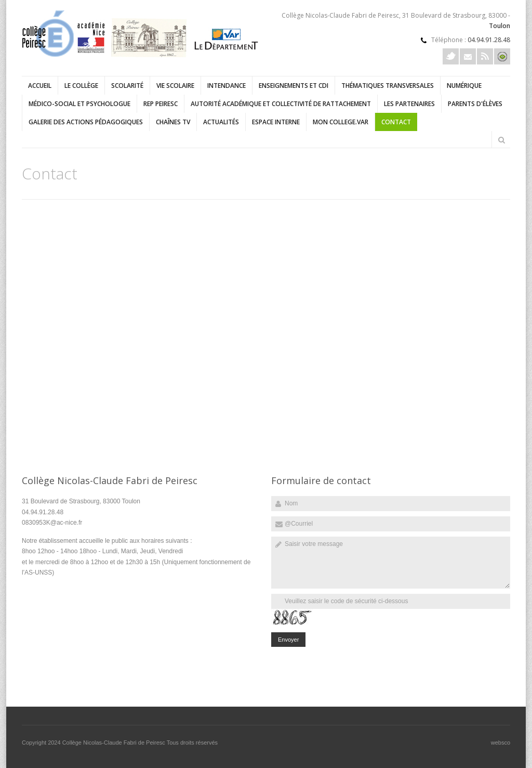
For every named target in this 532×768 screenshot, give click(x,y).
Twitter (451, 56)
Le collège (81, 86)
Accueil (40, 86)
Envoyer (288, 640)
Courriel (468, 56)
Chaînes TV (173, 122)
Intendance (227, 86)
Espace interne (276, 122)
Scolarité (127, 86)
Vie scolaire (175, 86)
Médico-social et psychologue (79, 104)
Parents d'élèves (475, 104)
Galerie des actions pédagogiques (86, 122)
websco (501, 743)
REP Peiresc (161, 104)
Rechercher (501, 140)
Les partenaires (409, 104)
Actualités (221, 122)
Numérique (464, 86)
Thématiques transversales (388, 86)
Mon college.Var (341, 122)
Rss (485, 56)
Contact (396, 122)
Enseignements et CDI (294, 86)
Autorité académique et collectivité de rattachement (281, 104)
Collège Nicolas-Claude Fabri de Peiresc (115, 743)
